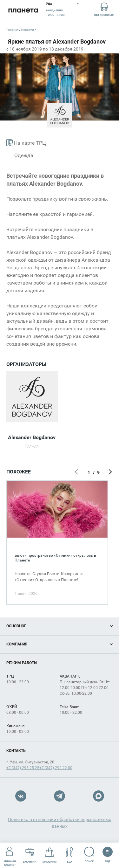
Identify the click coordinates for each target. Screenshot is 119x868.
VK (21, 796)
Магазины (50, 855)
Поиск (89, 855)
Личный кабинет (10, 855)
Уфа (49, 4)
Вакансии (30, 855)
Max (99, 796)
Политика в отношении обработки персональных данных (60, 823)
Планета (23, 10)
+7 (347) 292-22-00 (56, 768)
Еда (69, 855)
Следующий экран (109, 472)
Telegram (60, 796)
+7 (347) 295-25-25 (23, 768)
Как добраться (104, 9)
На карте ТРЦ (26, 142)
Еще (107, 853)
